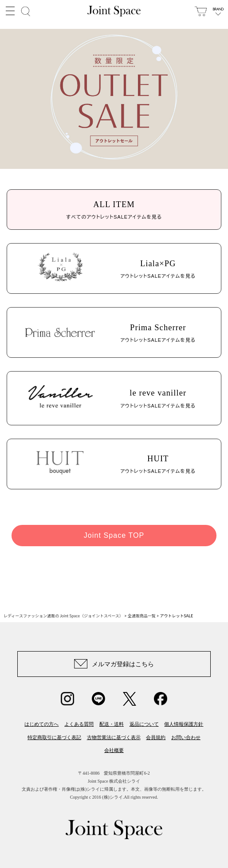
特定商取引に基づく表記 (54, 737)
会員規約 (156, 737)
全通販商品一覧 (142, 616)
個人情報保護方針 (184, 724)
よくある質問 (79, 724)
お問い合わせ (186, 737)
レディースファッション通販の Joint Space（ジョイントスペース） (63, 616)
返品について (144, 724)
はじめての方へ (41, 724)
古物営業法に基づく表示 (114, 737)
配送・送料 (112, 724)
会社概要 (114, 750)
